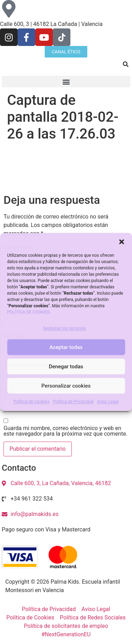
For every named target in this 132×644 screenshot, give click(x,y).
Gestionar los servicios (64, 329)
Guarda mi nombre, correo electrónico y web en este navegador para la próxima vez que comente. (65, 431)
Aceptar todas (66, 347)
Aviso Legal (108, 402)
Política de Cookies (31, 402)
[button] (121, 242)
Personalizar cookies (66, 386)
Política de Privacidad (73, 402)
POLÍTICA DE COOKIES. (29, 312)
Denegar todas (66, 367)
